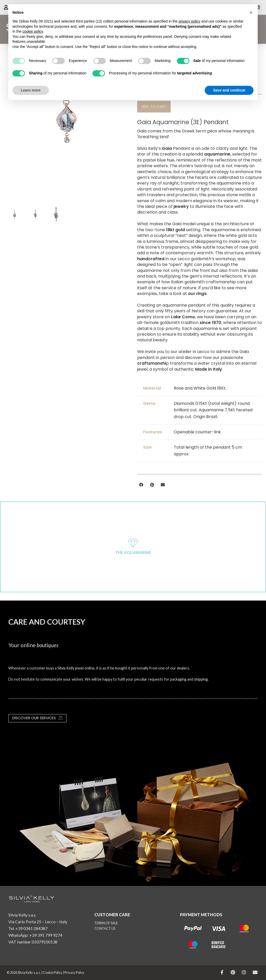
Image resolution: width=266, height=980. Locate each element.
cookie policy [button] (33, 31)
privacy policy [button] (189, 21)
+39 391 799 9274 (46, 935)
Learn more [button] (31, 90)
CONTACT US (105, 928)
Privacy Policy (74, 972)
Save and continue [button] (229, 90)
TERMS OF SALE (106, 923)
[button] (154, 107)
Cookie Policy (53, 972)
